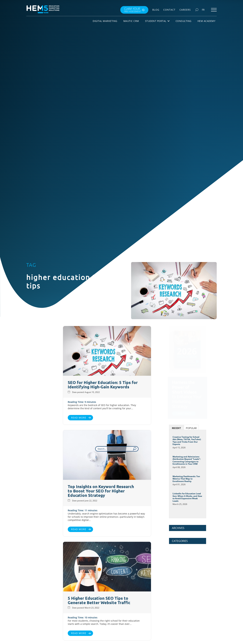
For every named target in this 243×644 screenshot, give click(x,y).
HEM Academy (207, 21)
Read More (39, 418)
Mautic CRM (131, 21)
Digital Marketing (105, 21)
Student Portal (157, 21)
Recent (176, 428)
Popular (191, 428)
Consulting (184, 21)
